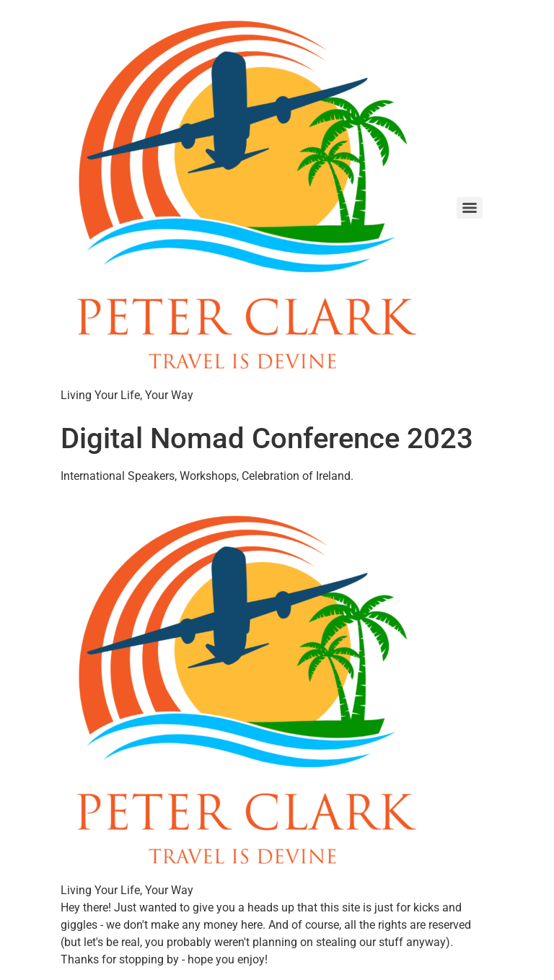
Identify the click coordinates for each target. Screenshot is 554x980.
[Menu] (470, 208)
